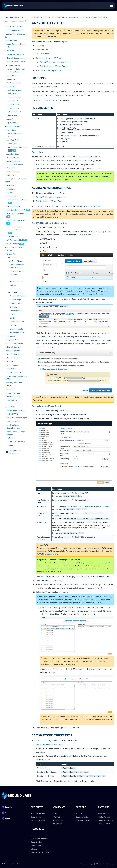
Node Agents (10, 87)
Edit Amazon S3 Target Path (48, 71)
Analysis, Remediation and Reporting (15, 180)
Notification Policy (14, 397)
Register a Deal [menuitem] (104, 814)
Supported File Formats (16, 62)
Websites (13, 285)
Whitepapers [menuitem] (36, 845)
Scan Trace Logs (13, 172)
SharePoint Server (17, 289)
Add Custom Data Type (17, 147)
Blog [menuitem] (33, 835)
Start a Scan (11, 130)
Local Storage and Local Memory (17, 266)
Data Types (13, 144)
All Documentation (38, 17)
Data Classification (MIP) (16, 210)
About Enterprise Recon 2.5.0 (16, 46)
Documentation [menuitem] (82, 817)
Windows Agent (14, 112)
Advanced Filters (13, 206)
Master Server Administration (11, 405)
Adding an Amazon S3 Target (49, 58)
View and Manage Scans (15, 135)
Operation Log (12, 236)
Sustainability (110, 864)
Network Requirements (16, 58)
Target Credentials (14, 340)
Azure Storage (16, 300)
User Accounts (12, 358)
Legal (91, 864)
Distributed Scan (13, 158)
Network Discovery (14, 347)
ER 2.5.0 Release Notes (14, 27)
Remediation (11, 196)
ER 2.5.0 (47, 17)
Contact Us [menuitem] (58, 820)
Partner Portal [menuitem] (104, 824)
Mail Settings (12, 400)
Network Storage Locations (17, 273)
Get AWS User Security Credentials (56, 62)
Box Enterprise (16, 303)
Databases (14, 278)
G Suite (13, 314)
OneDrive (14, 318)
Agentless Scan (13, 154)
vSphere (11, 438)
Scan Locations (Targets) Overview (14, 249)
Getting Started (11, 41)
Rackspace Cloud (17, 322)
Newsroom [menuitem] (58, 824)
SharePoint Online (17, 329)
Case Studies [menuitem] (37, 842)
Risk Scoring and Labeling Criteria (15, 228)
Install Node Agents (14, 90)
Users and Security (12, 351)
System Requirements (15, 54)
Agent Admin (12, 119)
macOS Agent (14, 105)
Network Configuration (14, 344)
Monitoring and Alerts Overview (13, 384)
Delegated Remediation (18, 200)
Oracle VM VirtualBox (17, 442)
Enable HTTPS (12, 414)
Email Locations (16, 282)
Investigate (11, 189)
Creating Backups (13, 83)
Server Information (14, 393)
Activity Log (11, 389)
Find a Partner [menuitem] (104, 817)
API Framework (12, 240)
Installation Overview (13, 65)
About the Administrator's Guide (15, 35)
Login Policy (11, 369)
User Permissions (13, 354)
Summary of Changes (15, 30)
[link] (13, 5)
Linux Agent (13, 101)
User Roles (11, 362)
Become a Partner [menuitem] (106, 820)
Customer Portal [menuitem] (83, 820)
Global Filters (12, 168)
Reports (9, 193)
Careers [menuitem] (57, 817)
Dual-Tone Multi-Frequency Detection (15, 163)
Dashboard (11, 185)
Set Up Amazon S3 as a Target (54, 66)
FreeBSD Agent (14, 97)
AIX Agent (12, 94)
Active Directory (13, 365)
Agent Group (12, 116)
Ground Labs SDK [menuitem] (38, 820)
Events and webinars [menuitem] (40, 839)
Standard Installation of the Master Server (16, 70)
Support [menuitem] (79, 814)
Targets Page (11, 254)
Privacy (82, 864)
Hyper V (11, 445)
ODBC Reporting (13, 244)
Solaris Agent (13, 108)
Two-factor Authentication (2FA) (17, 378)
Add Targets (11, 258)
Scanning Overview (12, 126)
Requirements (42, 50)
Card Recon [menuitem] (36, 817)
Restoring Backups (14, 421)
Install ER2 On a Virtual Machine (16, 433)
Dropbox (13, 307)
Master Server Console (15, 410)
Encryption (45, 54)
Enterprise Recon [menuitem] (38, 814)
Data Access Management (17, 214)
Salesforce (14, 325)
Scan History (11, 175)
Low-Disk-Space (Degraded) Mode (13, 427)
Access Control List (14, 373)
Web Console (12, 76)
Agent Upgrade (13, 123)
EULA (99, 864)
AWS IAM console (56, 227)
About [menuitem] (56, 814)
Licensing (10, 51)
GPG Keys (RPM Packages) (17, 418)
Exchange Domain (17, 333)
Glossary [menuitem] (35, 849)
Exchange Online (17, 311)
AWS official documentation (48, 554)
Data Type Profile (13, 140)
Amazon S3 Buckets (18, 296)
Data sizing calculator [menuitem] (40, 852)
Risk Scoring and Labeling (17, 220)
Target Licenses (43, 100)
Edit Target (11, 336)
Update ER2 (11, 79)
